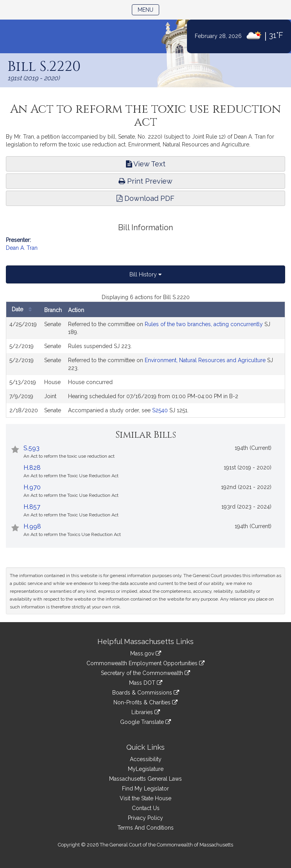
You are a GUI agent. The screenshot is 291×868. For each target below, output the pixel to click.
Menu (148, 9)
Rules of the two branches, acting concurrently (204, 324)
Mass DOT (146, 683)
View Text (146, 164)
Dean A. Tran (22, 248)
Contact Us (146, 808)
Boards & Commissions (146, 693)
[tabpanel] (145, 356)
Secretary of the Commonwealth (145, 673)
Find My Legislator (145, 789)
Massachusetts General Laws (145, 779)
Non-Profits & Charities (145, 702)
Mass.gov (146, 653)
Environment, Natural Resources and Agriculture (205, 360)
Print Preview (145, 181)
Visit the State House (145, 798)
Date (24, 309)
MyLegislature (146, 769)
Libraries (146, 712)
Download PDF (145, 198)
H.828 (32, 468)
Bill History (145, 274)
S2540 (160, 410)
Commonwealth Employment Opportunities (145, 663)
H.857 (32, 507)
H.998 (32, 526)
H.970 (32, 487)
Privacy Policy (145, 818)
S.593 (31, 448)
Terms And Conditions (145, 828)
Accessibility (146, 759)
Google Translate (145, 722)
